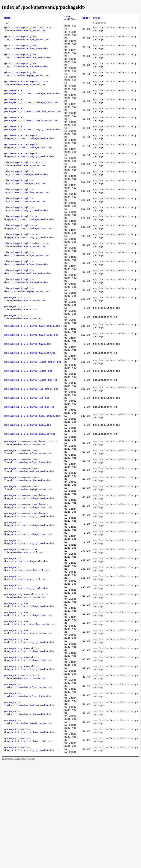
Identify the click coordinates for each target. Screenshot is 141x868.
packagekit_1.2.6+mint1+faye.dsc (28, 391)
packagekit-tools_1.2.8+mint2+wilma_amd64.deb (29, 802)
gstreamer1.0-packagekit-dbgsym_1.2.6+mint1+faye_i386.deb (28, 165)
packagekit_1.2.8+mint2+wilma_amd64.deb (33, 412)
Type (97, 18)
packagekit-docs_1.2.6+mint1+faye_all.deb (26, 638)
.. (6, 24)
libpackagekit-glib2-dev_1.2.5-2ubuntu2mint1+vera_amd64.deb (27, 278)
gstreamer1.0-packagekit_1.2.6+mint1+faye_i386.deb (31, 113)
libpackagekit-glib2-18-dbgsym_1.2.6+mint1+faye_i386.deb (28, 257)
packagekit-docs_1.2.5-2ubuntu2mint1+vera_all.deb (24, 627)
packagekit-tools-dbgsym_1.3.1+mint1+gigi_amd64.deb (29, 854)
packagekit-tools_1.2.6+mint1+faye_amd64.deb (28, 782)
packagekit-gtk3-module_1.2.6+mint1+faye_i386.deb (28, 699)
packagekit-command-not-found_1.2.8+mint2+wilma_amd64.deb (29, 535)
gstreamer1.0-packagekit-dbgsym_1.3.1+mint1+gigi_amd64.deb (29, 175)
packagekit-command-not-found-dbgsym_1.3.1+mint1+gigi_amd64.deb (29, 586)
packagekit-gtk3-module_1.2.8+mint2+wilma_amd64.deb (30, 710)
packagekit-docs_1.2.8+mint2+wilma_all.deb (27, 648)
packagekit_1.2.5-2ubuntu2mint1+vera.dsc (21, 350)
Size (86, 18)
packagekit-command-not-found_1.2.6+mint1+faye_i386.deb (28, 525)
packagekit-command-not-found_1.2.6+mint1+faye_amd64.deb (28, 514)
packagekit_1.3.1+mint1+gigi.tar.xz (30, 494)
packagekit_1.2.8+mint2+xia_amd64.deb (31, 442)
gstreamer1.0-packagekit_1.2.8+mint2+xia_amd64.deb (31, 134)
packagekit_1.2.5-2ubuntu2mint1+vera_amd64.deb (25, 340)
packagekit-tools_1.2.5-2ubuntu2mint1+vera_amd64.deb (25, 771)
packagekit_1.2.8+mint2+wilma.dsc (28, 422)
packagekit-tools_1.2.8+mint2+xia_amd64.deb (28, 813)
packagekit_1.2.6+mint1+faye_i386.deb (31, 381)
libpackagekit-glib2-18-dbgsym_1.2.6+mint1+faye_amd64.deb (29, 247)
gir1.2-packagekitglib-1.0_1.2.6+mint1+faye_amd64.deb (27, 41)
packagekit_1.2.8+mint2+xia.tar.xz (29, 463)
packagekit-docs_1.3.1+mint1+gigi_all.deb (26, 669)
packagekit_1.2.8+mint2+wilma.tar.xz (31, 432)
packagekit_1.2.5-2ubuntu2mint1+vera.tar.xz (23, 360)
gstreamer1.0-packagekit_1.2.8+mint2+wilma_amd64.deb (33, 124)
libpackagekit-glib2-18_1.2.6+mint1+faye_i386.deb (25, 206)
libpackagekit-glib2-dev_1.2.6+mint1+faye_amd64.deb (27, 288)
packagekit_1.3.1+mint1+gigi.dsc (28, 483)
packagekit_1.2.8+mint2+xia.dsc (27, 453)
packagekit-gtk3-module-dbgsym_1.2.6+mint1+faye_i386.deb (28, 751)
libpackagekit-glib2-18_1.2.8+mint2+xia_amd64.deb (25, 226)
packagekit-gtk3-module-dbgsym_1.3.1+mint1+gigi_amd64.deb (29, 761)
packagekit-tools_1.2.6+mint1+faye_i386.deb (28, 792)
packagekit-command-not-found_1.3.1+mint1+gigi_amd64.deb (28, 555)
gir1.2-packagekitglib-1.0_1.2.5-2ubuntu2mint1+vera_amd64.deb (28, 31)
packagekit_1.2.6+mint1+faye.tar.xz (30, 401)
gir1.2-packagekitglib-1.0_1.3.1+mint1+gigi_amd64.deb (27, 82)
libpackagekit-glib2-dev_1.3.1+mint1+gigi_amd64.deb (27, 329)
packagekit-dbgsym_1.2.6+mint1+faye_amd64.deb (29, 597)
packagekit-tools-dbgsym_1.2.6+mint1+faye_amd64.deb (29, 833)
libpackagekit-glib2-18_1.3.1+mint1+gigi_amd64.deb (26, 237)
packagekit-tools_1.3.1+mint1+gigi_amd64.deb (28, 823)
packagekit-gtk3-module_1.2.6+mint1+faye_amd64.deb (29, 689)
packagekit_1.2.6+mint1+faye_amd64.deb (32, 370)
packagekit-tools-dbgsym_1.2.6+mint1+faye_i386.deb (28, 843)
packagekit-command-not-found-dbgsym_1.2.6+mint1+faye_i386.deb (28, 576)
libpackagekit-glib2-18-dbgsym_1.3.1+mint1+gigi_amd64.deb (29, 268)
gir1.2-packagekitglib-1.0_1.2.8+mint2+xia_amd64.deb (26, 72)
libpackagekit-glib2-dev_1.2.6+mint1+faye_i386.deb (26, 298)
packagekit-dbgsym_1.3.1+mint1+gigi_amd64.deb (29, 617)
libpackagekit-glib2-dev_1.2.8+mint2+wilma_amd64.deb (28, 309)
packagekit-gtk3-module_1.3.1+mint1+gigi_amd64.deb (29, 730)
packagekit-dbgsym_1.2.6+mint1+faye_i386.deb (28, 607)
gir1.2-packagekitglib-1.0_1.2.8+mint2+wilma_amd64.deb (28, 62)
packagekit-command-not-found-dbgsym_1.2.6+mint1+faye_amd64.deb (29, 566)
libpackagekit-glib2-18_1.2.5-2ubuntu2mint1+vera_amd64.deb (26, 185)
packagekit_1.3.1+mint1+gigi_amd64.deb (32, 473)
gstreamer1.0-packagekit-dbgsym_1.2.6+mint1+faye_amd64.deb (29, 154)
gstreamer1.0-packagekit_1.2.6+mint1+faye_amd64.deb (32, 103)
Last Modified (71, 18)
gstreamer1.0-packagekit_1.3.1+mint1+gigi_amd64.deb (32, 144)
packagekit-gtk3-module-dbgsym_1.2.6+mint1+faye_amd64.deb (29, 741)
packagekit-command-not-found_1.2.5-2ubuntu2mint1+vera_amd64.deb (31, 504)
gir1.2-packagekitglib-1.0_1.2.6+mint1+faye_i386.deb (26, 52)
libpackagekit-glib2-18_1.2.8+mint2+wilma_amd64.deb (27, 216)
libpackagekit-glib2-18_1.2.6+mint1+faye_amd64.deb (26, 196)
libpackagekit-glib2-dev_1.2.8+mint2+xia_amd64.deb (26, 319)
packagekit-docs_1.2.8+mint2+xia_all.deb (25, 658)
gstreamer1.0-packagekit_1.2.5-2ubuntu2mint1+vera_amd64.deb (27, 93)
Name (8, 18)
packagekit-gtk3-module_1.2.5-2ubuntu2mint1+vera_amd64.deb (26, 679)
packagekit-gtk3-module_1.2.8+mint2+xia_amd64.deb (28, 720)
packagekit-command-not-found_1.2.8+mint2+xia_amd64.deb (28, 545)
